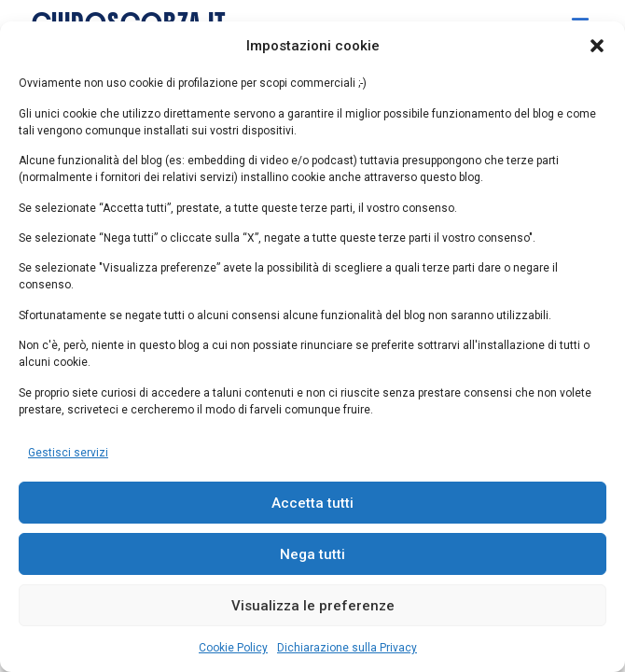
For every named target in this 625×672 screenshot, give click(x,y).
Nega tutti (312, 554)
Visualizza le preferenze (313, 606)
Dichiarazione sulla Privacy (347, 648)
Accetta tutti (312, 503)
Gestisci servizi (68, 453)
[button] (597, 46)
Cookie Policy (233, 648)
